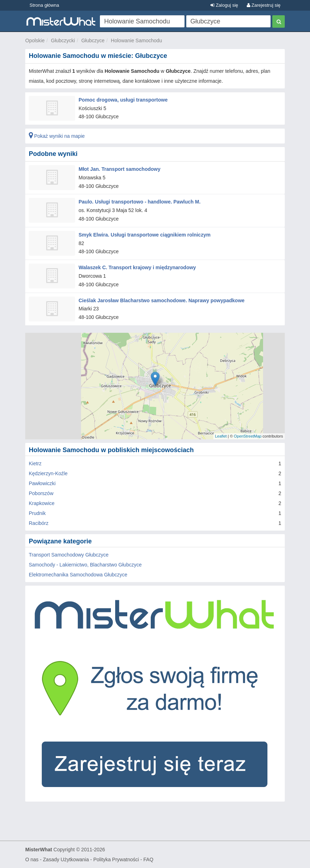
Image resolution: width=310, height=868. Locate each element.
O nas (32, 859)
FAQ (148, 859)
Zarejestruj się (264, 5)
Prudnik (37, 513)
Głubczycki (63, 40)
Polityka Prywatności (116, 859)
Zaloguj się (224, 5)
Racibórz (39, 523)
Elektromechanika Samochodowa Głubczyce (78, 575)
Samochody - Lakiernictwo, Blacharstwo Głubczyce (85, 565)
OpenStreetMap (248, 436)
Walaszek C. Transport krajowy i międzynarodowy (137, 267)
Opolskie (35, 40)
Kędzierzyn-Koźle (48, 473)
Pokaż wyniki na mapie (57, 136)
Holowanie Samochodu (137, 40)
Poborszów (41, 493)
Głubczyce (93, 40)
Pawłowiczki (42, 483)
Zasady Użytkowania (66, 859)
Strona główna (44, 5)
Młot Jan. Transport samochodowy (119, 169)
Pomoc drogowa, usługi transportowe (123, 100)
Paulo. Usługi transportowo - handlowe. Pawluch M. (140, 202)
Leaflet (221, 436)
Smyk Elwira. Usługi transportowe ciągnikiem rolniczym (145, 235)
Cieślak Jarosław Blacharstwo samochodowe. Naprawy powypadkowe (162, 300)
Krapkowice (42, 503)
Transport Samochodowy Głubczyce (69, 555)
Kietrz (35, 463)
